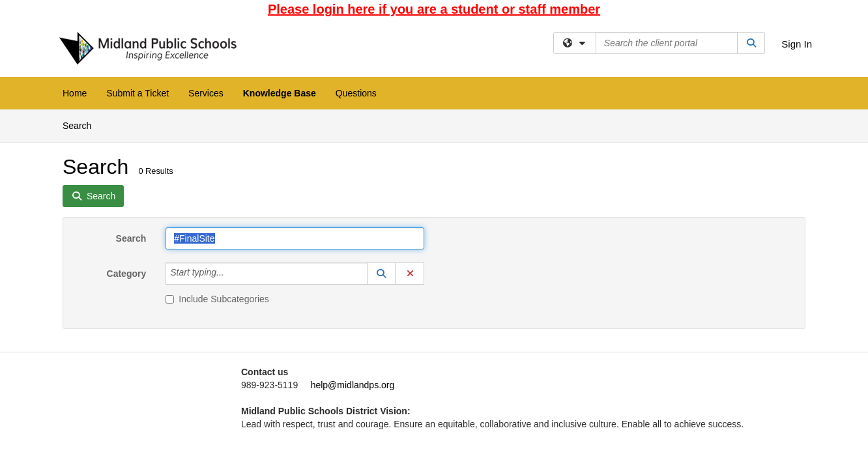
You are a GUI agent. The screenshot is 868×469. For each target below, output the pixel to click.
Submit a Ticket (137, 93)
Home (75, 93)
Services (206, 93)
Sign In (797, 44)
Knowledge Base (280, 93)
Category (127, 274)
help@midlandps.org (353, 385)
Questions (356, 93)
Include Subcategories (217, 299)
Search (82, 125)
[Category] (231, 274)
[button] (381, 274)
